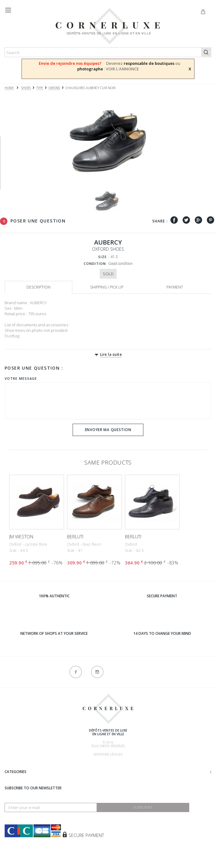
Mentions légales (108, 754)
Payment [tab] (175, 287)
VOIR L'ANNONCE (122, 69)
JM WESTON (21, 536)
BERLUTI (75, 536)
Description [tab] (38, 287)
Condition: (96, 263)
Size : (104, 257)
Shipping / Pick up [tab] (107, 287)
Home (9, 88)
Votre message (21, 378)
